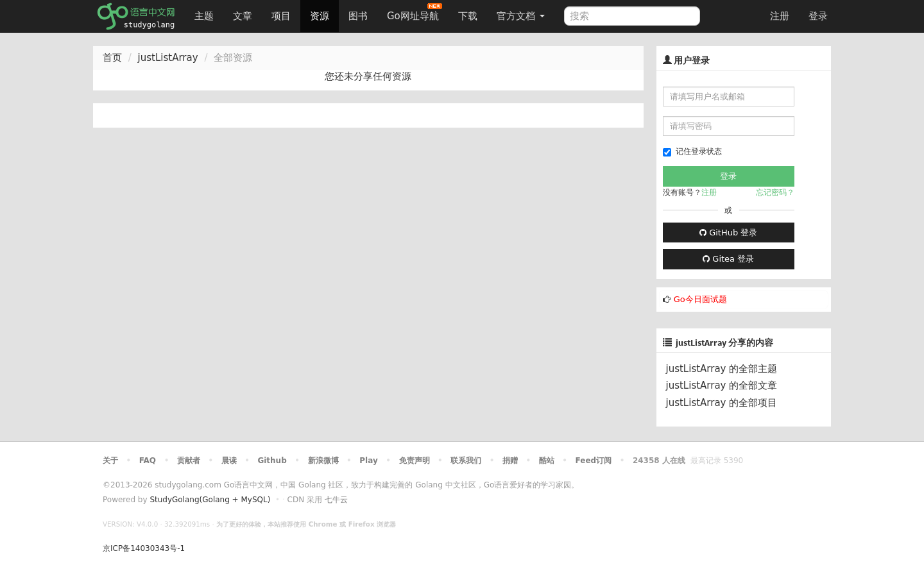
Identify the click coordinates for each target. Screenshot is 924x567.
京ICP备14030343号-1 (144, 548)
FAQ (148, 461)
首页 (112, 58)
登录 (818, 16)
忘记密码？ (775, 192)
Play (368, 461)
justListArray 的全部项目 (722, 403)
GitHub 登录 (728, 233)
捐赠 (510, 461)
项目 (281, 16)
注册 (780, 16)
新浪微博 (323, 461)
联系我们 (466, 461)
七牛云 (336, 500)
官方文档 (521, 16)
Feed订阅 (594, 461)
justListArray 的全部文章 (722, 385)
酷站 (547, 461)
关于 (110, 461)
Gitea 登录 (728, 259)
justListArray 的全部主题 (722, 369)
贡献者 (189, 461)
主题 (204, 16)
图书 (358, 16)
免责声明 (415, 461)
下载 (468, 16)
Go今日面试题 (700, 299)
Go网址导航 (415, 13)
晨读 (229, 461)
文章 (243, 16)
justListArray (168, 58)
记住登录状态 (692, 152)
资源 (320, 16)
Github (272, 461)
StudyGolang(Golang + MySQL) (210, 500)
